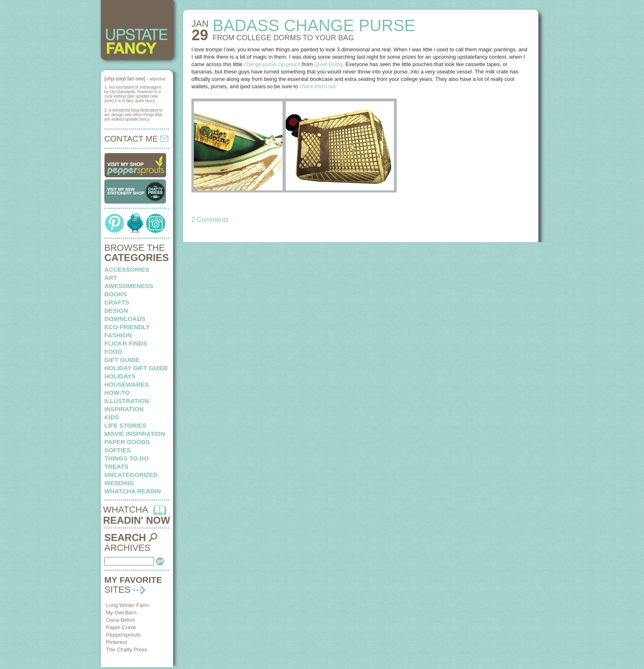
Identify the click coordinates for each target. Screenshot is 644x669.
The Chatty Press (126, 650)
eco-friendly (127, 327)
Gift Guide (122, 360)
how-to (117, 393)
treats (116, 466)
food (113, 352)
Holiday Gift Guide (136, 368)
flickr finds (126, 343)
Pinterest (116, 642)
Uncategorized (131, 475)
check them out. (318, 86)
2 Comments (210, 220)
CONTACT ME (136, 139)
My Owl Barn (121, 613)
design (116, 310)
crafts (117, 302)
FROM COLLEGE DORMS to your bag (283, 38)
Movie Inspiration (135, 434)
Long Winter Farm (127, 605)
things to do (126, 458)
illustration (127, 401)
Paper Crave (121, 627)
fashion (118, 335)
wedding (119, 483)
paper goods (127, 442)
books (116, 294)
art (111, 278)
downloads (125, 319)
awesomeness (129, 286)
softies (117, 450)
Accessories (127, 269)
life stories (125, 425)
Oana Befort (120, 620)
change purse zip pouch (272, 64)
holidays (120, 376)
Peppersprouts (123, 635)
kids (112, 417)
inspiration (124, 409)
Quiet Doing (328, 64)
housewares (126, 384)
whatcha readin (132, 491)
